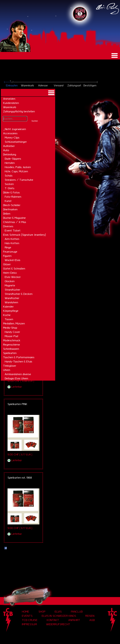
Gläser (7, 264)
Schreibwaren (11, 349)
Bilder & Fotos (11, 192)
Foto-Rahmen (13, 197)
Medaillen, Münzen (14, 323)
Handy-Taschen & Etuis (18, 362)
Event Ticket (13, 231)
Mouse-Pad (11, 336)
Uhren (7, 370)
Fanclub (77, 612)
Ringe (8, 247)
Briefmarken (10, 209)
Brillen (7, 214)
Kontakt (53, 620)
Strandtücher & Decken (19, 294)
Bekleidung (10, 154)
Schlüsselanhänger (16, 142)
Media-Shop (10, 328)
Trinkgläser (10, 366)
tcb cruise (30, 620)
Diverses (8, 226)
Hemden (10, 163)
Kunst (8, 201)
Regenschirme (12, 345)
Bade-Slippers (13, 159)
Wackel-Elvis (12, 260)
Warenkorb (10, 107)
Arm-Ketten (12, 239)
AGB (92, 620)
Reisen (90, 616)
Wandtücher (12, 298)
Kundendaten (11, 103)
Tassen (9, 319)
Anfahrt (74, 620)
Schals (9, 176)
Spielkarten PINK (17, 404)
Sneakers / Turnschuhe (19, 180)
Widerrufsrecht (58, 624)
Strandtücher (12, 290)
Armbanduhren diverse (18, 374)
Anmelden (9, 99)
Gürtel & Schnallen (14, 269)
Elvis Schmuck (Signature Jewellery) (24, 235)
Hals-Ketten (12, 243)
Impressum (29, 624)
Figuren (7, 256)
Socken (9, 184)
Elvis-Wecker (13, 277)
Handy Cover (12, 332)
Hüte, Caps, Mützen (16, 171)
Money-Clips (12, 138)
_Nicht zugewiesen (15, 129)
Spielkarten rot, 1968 (20, 478)
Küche (7, 315)
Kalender (8, 307)
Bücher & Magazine (14, 218)
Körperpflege (11, 311)
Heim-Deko (10, 273)
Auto (6, 150)
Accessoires (10, 133)
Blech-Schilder (12, 205)
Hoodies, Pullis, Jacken (18, 167)
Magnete (10, 285)
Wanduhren (11, 302)
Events (27, 616)
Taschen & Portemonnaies (19, 357)
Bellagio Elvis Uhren (16, 378)
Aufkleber (9, 146)
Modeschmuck (12, 340)
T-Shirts (10, 188)
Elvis (58, 612)
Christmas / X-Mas (15, 222)
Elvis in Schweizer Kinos (59, 616)
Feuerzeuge (10, 252)
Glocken (10, 281)
